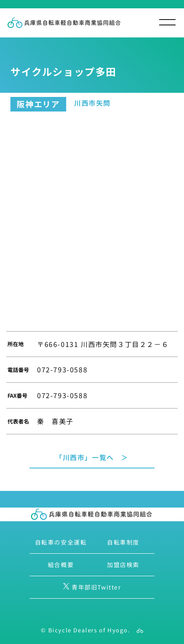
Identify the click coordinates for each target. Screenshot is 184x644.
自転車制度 (123, 542)
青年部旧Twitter (92, 587)
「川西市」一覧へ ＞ (92, 457)
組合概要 (61, 565)
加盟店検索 (123, 565)
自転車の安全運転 (61, 542)
